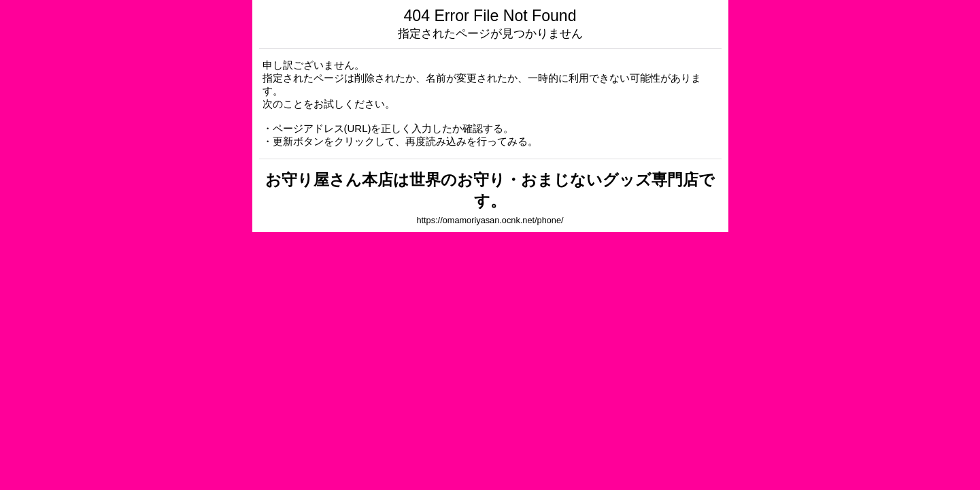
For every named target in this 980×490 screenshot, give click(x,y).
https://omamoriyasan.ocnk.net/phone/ (490, 220)
